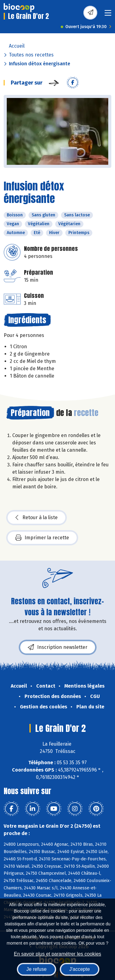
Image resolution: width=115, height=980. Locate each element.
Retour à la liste (36, 518)
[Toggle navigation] (108, 15)
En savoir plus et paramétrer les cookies (57, 954)
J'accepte (80, 969)
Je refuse (36, 969)
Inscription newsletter (58, 647)
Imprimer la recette (42, 538)
